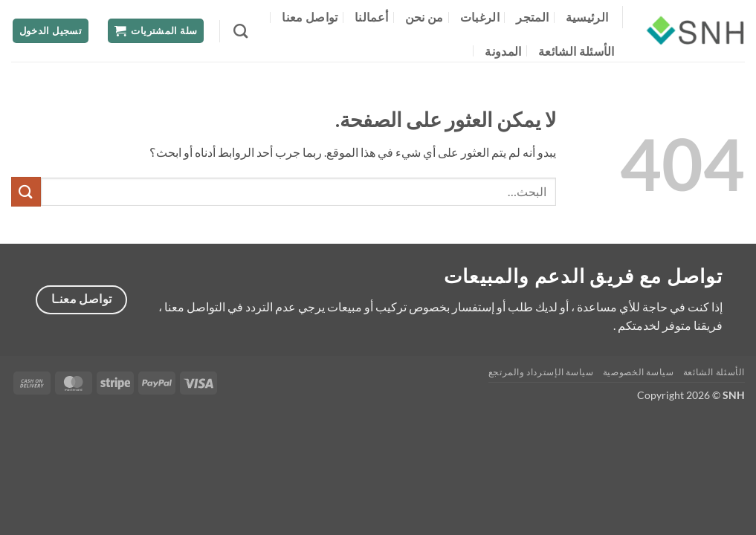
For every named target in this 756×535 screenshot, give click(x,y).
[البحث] (240, 31)
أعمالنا (371, 17)
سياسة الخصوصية (639, 372)
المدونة (503, 51)
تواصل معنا (310, 17)
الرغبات (480, 17)
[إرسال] (26, 191)
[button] (156, 31)
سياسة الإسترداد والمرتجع (541, 372)
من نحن (424, 17)
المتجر (532, 17)
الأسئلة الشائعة (576, 51)
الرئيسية (587, 17)
